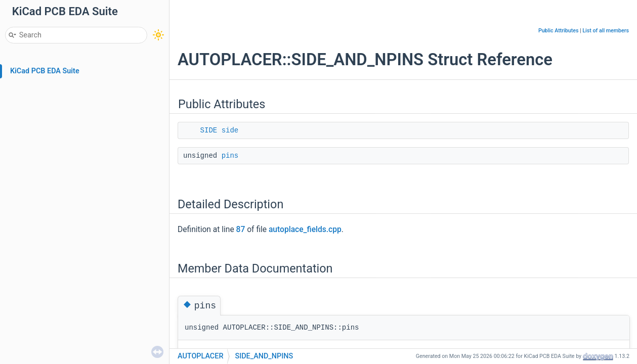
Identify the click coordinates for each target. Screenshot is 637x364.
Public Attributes (559, 31)
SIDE (209, 130)
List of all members (606, 31)
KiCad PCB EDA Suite (45, 71)
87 (241, 230)
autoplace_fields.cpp (305, 230)
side (230, 130)
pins (230, 156)
